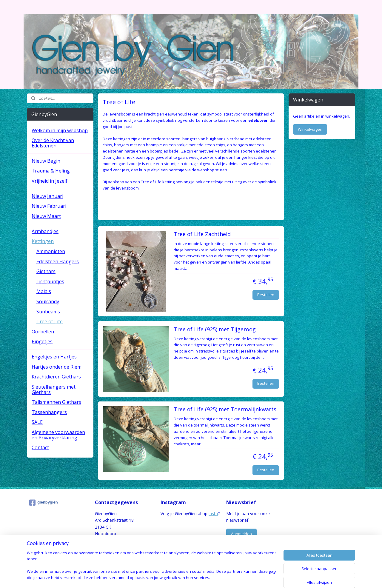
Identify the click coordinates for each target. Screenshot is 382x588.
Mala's (44, 291)
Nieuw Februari (49, 206)
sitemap (167, 577)
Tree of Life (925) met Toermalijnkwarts (225, 410)
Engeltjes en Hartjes (54, 357)
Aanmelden (241, 534)
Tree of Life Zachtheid (202, 234)
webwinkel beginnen (202, 577)
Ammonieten (51, 251)
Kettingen (43, 241)
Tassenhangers (49, 412)
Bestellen (266, 295)
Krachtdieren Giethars (56, 377)
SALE (37, 422)
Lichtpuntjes (50, 281)
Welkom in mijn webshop (60, 130)
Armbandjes (45, 231)
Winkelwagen (310, 129)
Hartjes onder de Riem (57, 367)
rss (180, 577)
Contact (40, 447)
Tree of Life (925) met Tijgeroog (215, 330)
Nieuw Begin (46, 161)
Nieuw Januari (47, 196)
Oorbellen (43, 332)
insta (213, 514)
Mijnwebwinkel (254, 577)
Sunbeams (48, 312)
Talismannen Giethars (56, 402)
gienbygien (44, 503)
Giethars (46, 271)
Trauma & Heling (51, 171)
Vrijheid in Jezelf (50, 181)
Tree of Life (50, 321)
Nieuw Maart (46, 216)
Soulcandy (48, 301)
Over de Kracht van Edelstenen (53, 143)
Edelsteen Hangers (58, 261)
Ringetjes (42, 341)
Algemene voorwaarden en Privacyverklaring (58, 435)
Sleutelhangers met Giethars (54, 390)
